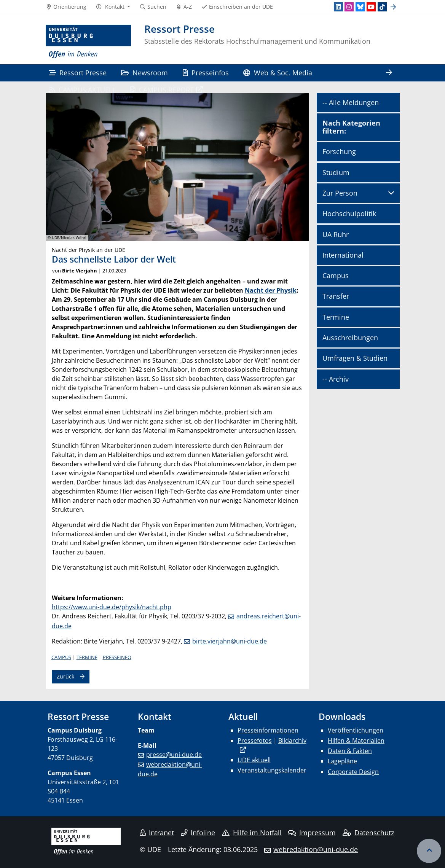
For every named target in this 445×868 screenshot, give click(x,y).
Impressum (312, 833)
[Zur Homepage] (89, 42)
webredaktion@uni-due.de (316, 849)
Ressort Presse (78, 72)
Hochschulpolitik (349, 213)
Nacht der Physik (271, 290)
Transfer (336, 296)
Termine (87, 657)
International (343, 255)
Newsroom (144, 72)
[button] (113, 7)
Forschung (339, 151)
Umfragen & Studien (355, 358)
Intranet (157, 833)
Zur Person (340, 193)
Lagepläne (342, 761)
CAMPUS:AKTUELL (82, 90)
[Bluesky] (360, 7)
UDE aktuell (254, 760)
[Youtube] (371, 7)
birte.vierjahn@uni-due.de (230, 641)
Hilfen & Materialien (356, 741)
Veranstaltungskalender (272, 770)
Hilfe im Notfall (252, 833)
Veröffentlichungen (356, 730)
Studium (336, 172)
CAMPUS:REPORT (162, 90)
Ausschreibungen (350, 338)
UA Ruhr (336, 234)
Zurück (65, 676)
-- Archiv (336, 379)
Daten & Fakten (350, 751)
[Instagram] (349, 7)
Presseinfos (206, 72)
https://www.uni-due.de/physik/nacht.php (112, 607)
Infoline (198, 833)
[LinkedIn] (338, 7)
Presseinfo (117, 657)
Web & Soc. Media (278, 72)
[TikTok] (382, 7)
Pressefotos (255, 741)
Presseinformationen (268, 730)
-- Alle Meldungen (351, 102)
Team (146, 730)
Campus (61, 657)
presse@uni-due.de (174, 755)
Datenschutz (368, 833)
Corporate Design (353, 772)
